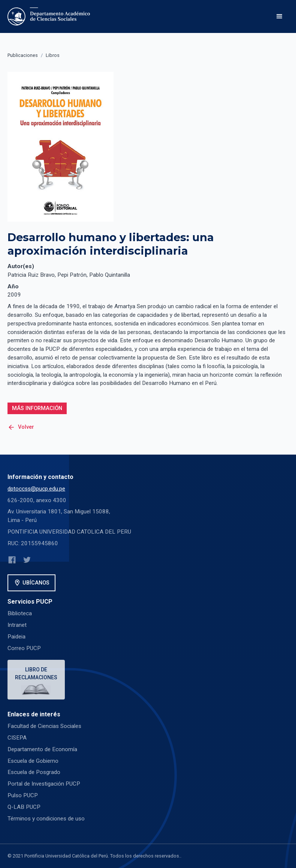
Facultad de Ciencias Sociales (44, 726)
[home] (50, 16)
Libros (53, 55)
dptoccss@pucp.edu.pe (36, 489)
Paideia (16, 637)
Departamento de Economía (42, 749)
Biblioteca (20, 613)
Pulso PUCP (23, 795)
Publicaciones (23, 55)
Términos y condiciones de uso (46, 819)
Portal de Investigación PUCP (44, 784)
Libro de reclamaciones (36, 673)
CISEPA (17, 738)
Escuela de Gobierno (33, 761)
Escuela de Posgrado (34, 772)
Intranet (17, 625)
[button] (280, 16)
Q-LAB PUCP (24, 807)
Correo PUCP (24, 648)
